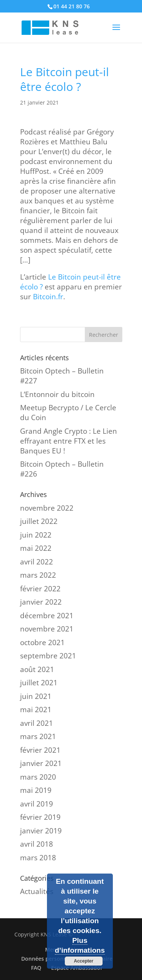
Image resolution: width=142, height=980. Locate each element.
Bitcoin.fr (48, 297)
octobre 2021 (42, 642)
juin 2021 (36, 696)
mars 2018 (38, 858)
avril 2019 (37, 804)
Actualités (37, 891)
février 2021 (40, 750)
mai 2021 (36, 710)
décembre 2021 (47, 616)
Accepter (83, 961)
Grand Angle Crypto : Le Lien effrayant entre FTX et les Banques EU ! (69, 441)
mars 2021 (38, 736)
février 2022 (40, 589)
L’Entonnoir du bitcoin (57, 394)
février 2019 (40, 817)
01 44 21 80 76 (72, 6)
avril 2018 (37, 844)
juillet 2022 (39, 521)
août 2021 (37, 669)
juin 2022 (36, 535)
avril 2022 (37, 562)
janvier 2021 (41, 763)
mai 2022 (36, 548)
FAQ (36, 968)
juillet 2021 (39, 683)
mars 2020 (38, 777)
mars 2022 (38, 575)
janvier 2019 (41, 831)
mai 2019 (36, 790)
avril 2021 (37, 723)
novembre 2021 (47, 629)
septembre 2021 (48, 656)
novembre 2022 (47, 508)
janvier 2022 (41, 602)
